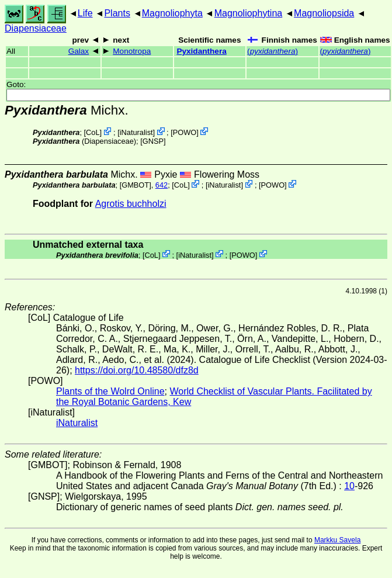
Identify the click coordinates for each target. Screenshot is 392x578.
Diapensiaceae (36, 28)
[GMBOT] (136, 185)
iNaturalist (136, 132)
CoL (93, 132)
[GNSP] (153, 141)
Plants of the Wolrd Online (110, 391)
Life (85, 13)
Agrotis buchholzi (131, 204)
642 (162, 185)
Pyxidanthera (201, 51)
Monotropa (132, 51)
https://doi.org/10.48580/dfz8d (137, 370)
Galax (79, 51)
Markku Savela (337, 540)
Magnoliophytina (249, 13)
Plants (117, 13)
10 (349, 486)
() (273, 51)
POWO (185, 132)
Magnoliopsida (324, 13)
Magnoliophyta (172, 13)
